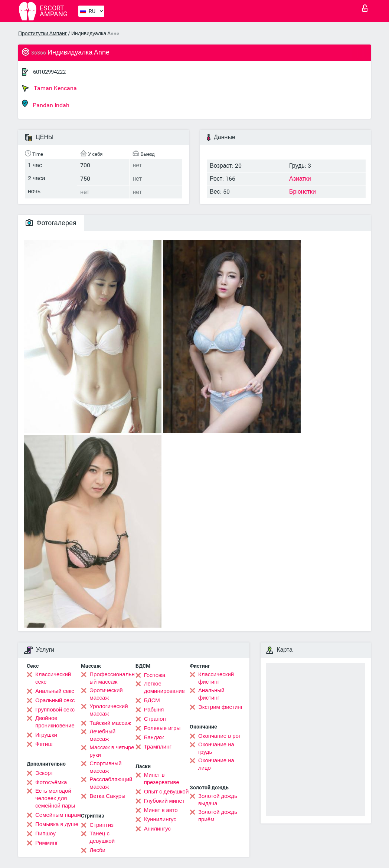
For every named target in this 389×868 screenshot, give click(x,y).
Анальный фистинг (211, 694)
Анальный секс (55, 691)
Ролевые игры (162, 728)
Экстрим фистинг (220, 707)
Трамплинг (158, 747)
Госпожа (155, 675)
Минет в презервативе (162, 779)
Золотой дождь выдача (218, 800)
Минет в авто (161, 810)
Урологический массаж (109, 710)
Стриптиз (102, 825)
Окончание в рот (220, 736)
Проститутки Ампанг (43, 33)
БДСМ (152, 700)
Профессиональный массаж (112, 678)
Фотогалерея (51, 223)
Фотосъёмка (51, 782)
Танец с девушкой (102, 837)
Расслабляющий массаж (111, 783)
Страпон (155, 719)
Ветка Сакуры (107, 796)
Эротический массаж (106, 694)
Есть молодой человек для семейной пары (55, 798)
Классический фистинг (216, 678)
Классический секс (53, 678)
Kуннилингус (160, 819)
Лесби (97, 850)
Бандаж (154, 737)
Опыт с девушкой (166, 792)
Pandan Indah (46, 104)
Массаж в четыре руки (112, 751)
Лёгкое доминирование (164, 687)
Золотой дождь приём (218, 816)
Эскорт (44, 773)
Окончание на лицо (216, 764)
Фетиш (44, 744)
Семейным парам (58, 815)
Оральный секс (55, 700)
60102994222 (49, 72)
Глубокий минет (164, 801)
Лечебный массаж (102, 735)
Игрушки (46, 735)
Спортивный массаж (105, 767)
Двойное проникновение (55, 722)
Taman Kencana (49, 88)
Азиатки (300, 179)
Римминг (47, 843)
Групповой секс (55, 710)
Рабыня (154, 710)
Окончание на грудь (216, 748)
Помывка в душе (57, 824)
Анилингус (157, 829)
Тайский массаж (110, 723)
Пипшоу (45, 834)
